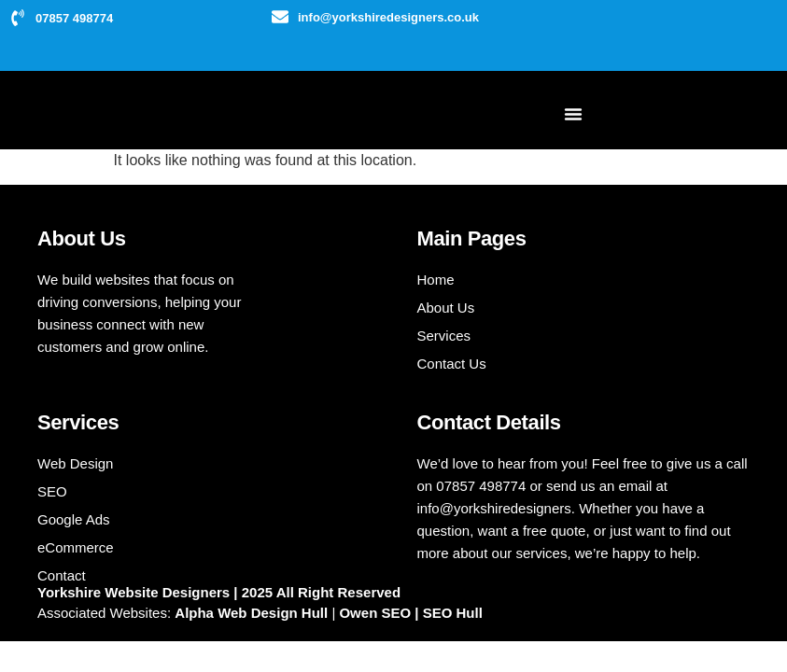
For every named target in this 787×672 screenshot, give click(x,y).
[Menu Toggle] (573, 114)
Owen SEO (377, 613)
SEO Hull (453, 613)
